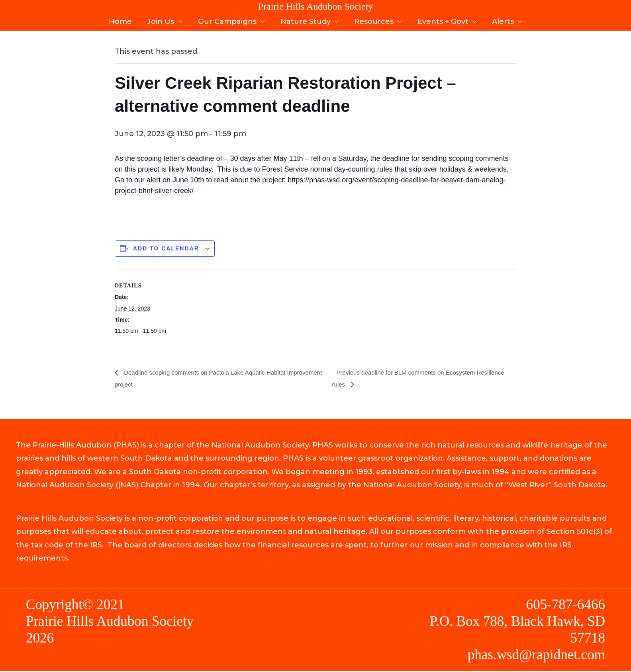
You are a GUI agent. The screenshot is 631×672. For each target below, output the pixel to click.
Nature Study (306, 19)
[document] (315, 211)
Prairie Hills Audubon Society (316, 6)
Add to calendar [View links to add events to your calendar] (166, 248)
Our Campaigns (228, 19)
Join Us (163, 19)
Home (123, 19)
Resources (373, 19)
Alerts (500, 19)
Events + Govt (441, 19)
